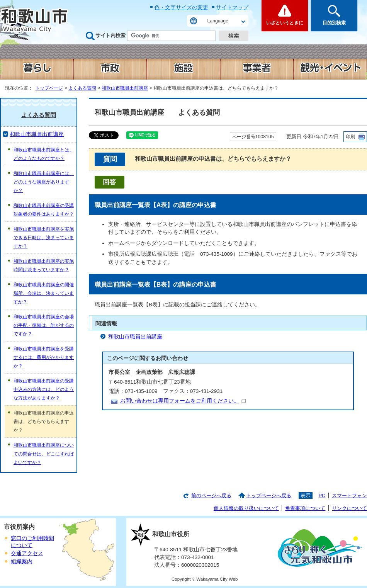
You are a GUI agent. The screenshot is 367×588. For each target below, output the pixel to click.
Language (218, 21)
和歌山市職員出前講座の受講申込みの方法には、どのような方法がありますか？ (44, 389)
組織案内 (22, 562)
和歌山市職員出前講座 (125, 88)
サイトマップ (232, 7)
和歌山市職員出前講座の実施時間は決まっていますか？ (44, 265)
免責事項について (305, 508)
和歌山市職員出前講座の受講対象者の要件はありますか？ (44, 210)
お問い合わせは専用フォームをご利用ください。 (183, 401)
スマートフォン (349, 495)
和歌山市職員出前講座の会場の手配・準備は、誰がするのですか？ (44, 325)
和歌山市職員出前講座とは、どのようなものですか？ (44, 154)
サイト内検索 (110, 35)
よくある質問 (82, 88)
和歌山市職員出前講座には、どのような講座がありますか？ (44, 182)
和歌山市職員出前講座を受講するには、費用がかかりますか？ (44, 357)
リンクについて (349, 508)
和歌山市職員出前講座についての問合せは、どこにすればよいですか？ (44, 454)
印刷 (350, 137)
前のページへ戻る (211, 495)
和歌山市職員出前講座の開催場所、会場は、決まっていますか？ (44, 293)
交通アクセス (27, 553)
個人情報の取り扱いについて (246, 508)
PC (322, 495)
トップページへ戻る (269, 495)
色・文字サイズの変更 (181, 7)
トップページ (49, 88)
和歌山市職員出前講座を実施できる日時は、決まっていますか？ (44, 238)
